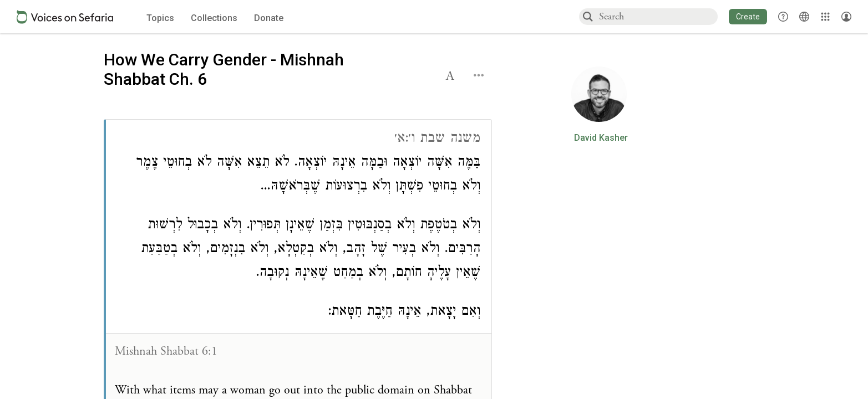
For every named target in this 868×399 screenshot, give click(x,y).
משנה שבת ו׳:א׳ (437, 139)
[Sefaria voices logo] (65, 17)
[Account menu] (846, 17)
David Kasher (601, 138)
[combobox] (658, 16)
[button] (748, 17)
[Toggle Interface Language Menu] (804, 17)
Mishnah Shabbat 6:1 (166, 351)
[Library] (825, 17)
